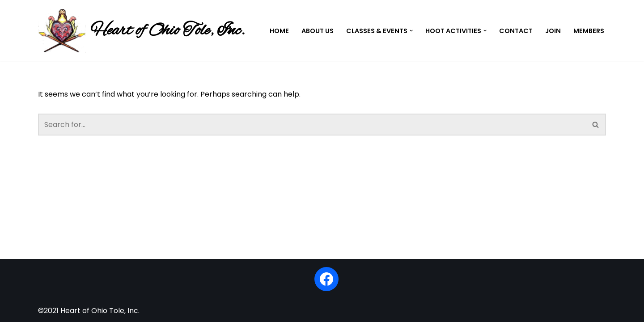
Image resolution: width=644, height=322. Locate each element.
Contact (516, 31)
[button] (411, 31)
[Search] (312, 125)
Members (589, 31)
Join (553, 31)
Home (279, 31)
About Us (318, 31)
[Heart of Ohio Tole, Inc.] (141, 31)
